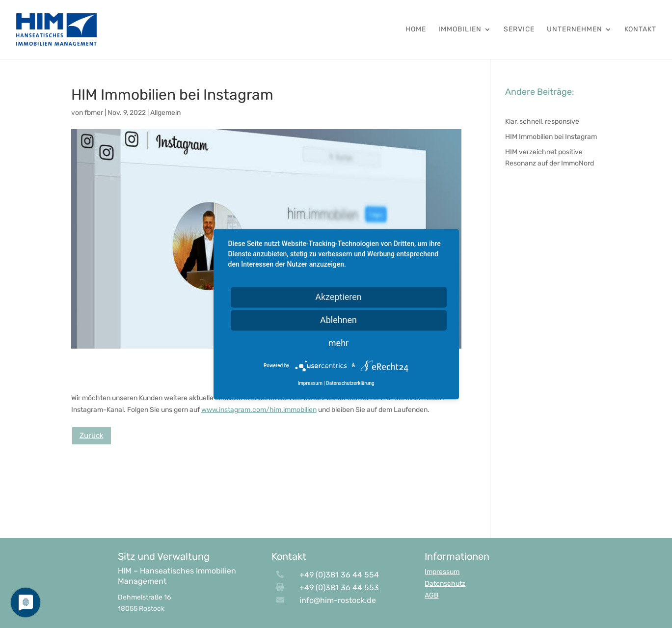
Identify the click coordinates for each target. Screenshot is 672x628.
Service (519, 30)
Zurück (92, 436)
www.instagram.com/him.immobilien (259, 410)
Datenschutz (445, 584)
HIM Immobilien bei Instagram (551, 137)
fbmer (94, 113)
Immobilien (460, 30)
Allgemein (165, 113)
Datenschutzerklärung (350, 383)
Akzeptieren (338, 297)
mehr (338, 343)
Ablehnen (338, 320)
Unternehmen (575, 30)
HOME (416, 30)
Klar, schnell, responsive (542, 122)
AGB (431, 595)
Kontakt (640, 30)
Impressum (442, 572)
